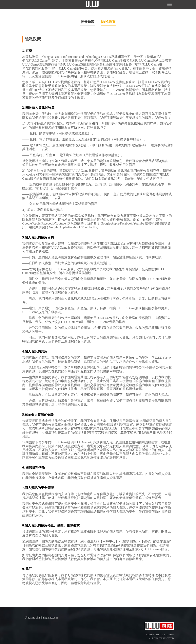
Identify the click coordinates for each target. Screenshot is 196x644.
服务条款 (87, 22)
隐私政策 (109, 22)
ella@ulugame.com (47, 618)
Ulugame (30, 618)
